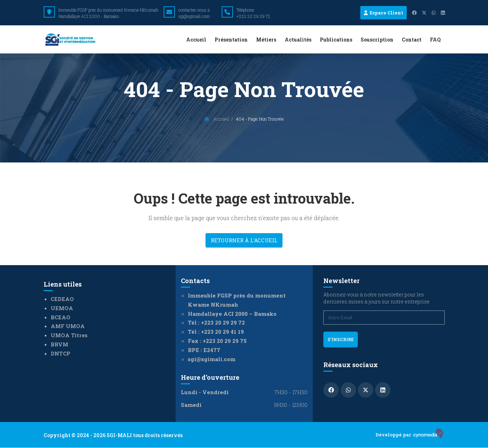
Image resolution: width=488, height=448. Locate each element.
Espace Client (384, 13)
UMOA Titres (69, 335)
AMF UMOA (68, 326)
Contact (412, 40)
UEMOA (62, 308)
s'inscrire (341, 339)
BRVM (59, 344)
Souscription (377, 40)
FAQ (435, 40)
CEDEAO (62, 299)
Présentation (231, 40)
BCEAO (61, 317)
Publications (336, 40)
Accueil (196, 40)
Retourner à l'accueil (244, 240)
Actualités (298, 40)
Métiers (266, 40)
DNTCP (61, 353)
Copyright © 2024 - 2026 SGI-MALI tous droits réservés (113, 435)
